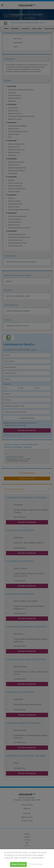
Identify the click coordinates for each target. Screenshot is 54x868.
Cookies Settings (36, 864)
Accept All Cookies (18, 864)
